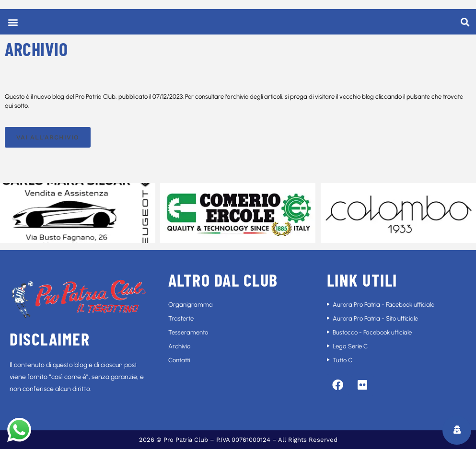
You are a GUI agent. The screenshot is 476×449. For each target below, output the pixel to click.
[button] (13, 22)
